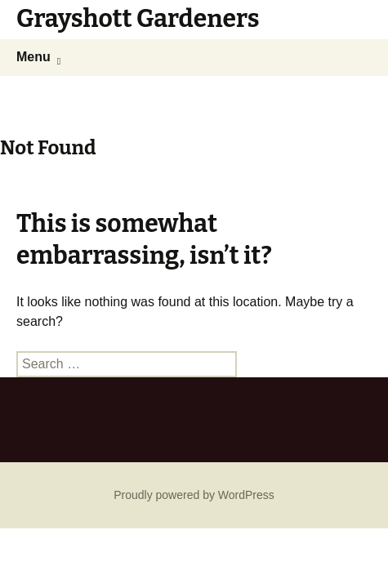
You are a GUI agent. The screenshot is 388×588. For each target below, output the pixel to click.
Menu (33, 57)
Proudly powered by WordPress (194, 495)
